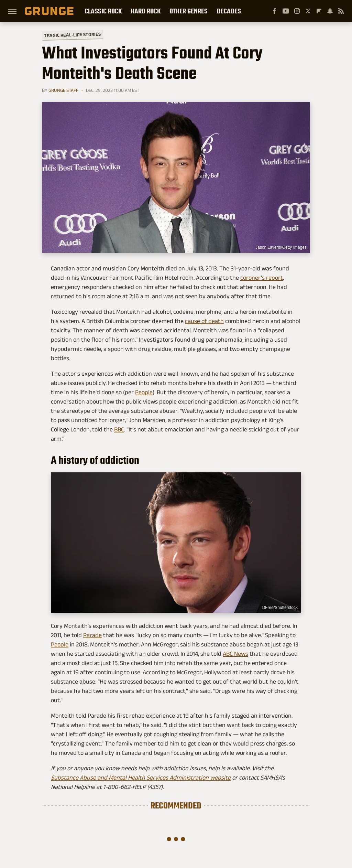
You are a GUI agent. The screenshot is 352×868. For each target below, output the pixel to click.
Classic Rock (103, 11)
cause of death (204, 321)
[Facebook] (274, 11)
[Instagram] (297, 11)
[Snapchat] (330, 11)
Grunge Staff (63, 90)
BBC (119, 429)
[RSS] (341, 11)
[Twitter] (308, 11)
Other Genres (189, 11)
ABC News (235, 654)
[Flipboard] (319, 11)
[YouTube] (286, 11)
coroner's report (262, 278)
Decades (229, 11)
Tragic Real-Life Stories (72, 35)
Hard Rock (146, 11)
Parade (92, 635)
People (144, 392)
